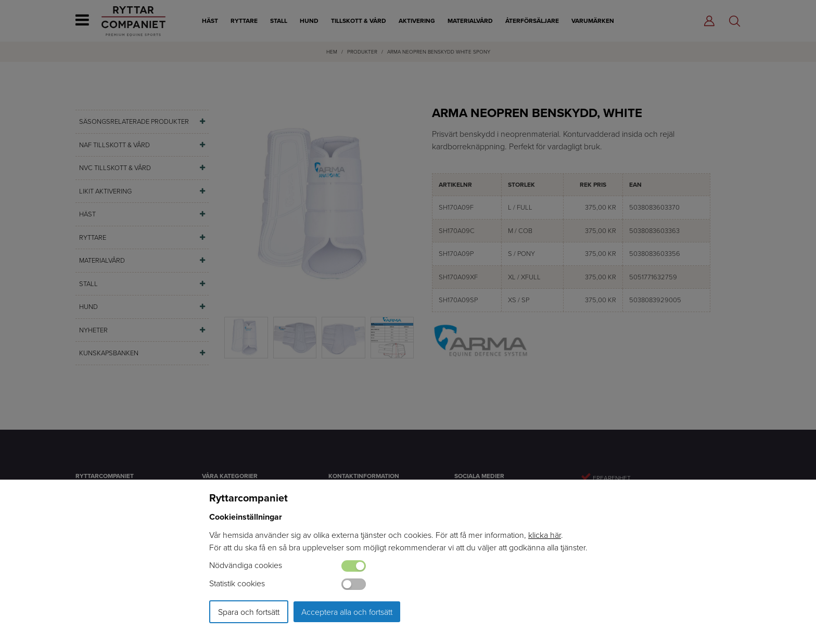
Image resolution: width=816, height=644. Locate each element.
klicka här (545, 535)
